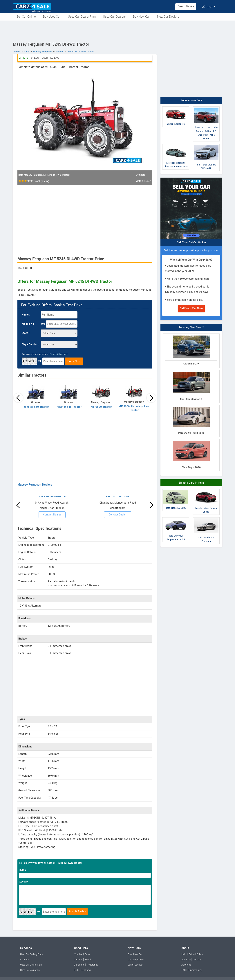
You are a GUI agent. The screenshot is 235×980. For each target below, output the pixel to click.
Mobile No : (29, 324)
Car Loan (25, 960)
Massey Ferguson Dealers (35, 485)
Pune (87, 954)
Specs (35, 58)
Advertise (186, 965)
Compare (141, 175)
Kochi (88, 960)
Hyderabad (92, 965)
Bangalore (79, 965)
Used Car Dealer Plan (82, 17)
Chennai (78, 960)
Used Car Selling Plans (32, 954)
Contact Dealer (52, 515)
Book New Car (135, 954)
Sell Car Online (26, 17)
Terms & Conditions (59, 354)
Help (184, 954)
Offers (23, 58)
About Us (186, 960)
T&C (184, 970)
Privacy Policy (195, 970)
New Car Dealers (168, 17)
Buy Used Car (52, 17)
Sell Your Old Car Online (191, 243)
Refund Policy (196, 954)
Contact (197, 960)
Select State (186, 7)
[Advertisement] (117, 31)
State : (26, 333)
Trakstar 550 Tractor (36, 407)
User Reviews (50, 58)
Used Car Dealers (114, 17)
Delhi (77, 970)
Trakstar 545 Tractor (68, 407)
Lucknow (86, 970)
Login (209, 7)
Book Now (74, 361)
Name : (26, 315)
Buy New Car (141, 17)
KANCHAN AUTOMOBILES (52, 497)
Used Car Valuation (30, 970)
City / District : (30, 345)
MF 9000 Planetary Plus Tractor (134, 408)
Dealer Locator (135, 965)
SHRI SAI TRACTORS (118, 497)
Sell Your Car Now (191, 308)
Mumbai (78, 954)
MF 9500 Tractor (101, 407)
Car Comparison (136, 960)
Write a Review (144, 181)
